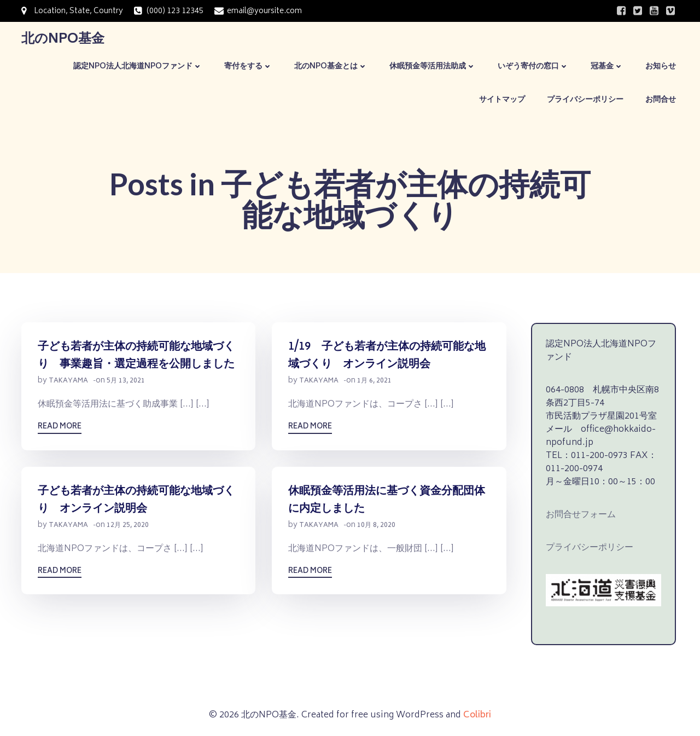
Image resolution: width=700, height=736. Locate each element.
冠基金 (607, 66)
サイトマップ (502, 100)
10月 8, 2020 (376, 526)
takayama (68, 382)
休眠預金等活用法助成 (433, 66)
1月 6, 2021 (374, 382)
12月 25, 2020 (128, 526)
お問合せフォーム (581, 515)
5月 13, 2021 (126, 382)
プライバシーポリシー (585, 100)
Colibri (477, 715)
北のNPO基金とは (331, 66)
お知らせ (661, 66)
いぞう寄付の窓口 (533, 66)
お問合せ (661, 100)
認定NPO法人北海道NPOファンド (138, 66)
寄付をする (248, 66)
